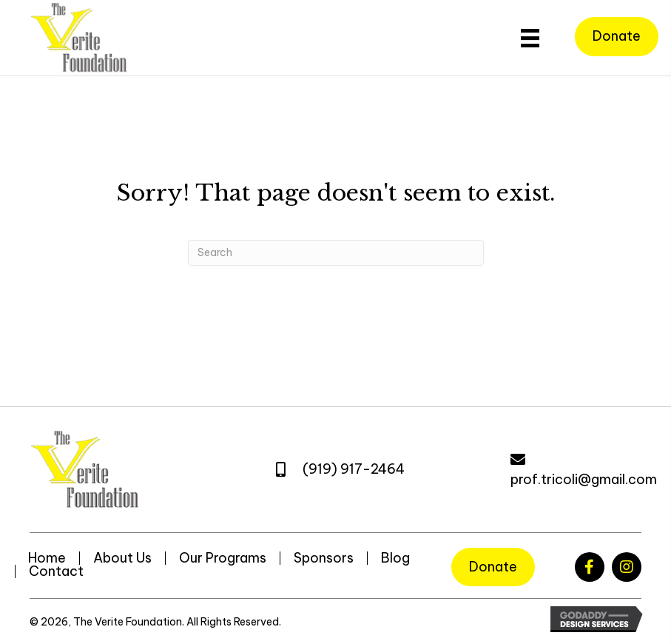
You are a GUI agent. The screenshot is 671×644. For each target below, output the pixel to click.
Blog (395, 558)
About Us (122, 558)
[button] (590, 567)
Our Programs (223, 558)
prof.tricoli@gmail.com (584, 479)
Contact (56, 571)
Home (47, 558)
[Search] (336, 253)
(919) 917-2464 (354, 469)
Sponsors (324, 558)
